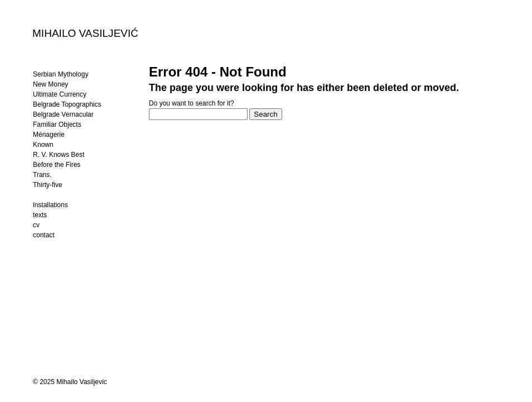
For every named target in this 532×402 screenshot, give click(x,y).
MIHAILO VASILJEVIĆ (85, 33)
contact (44, 235)
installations (50, 205)
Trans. (42, 175)
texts (40, 215)
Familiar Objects (57, 125)
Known (43, 145)
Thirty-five (48, 185)
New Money (50, 84)
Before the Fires (57, 165)
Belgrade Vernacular (63, 114)
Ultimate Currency (60, 94)
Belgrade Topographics (67, 104)
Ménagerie (49, 135)
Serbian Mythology (61, 74)
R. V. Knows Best (59, 155)
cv (36, 225)
